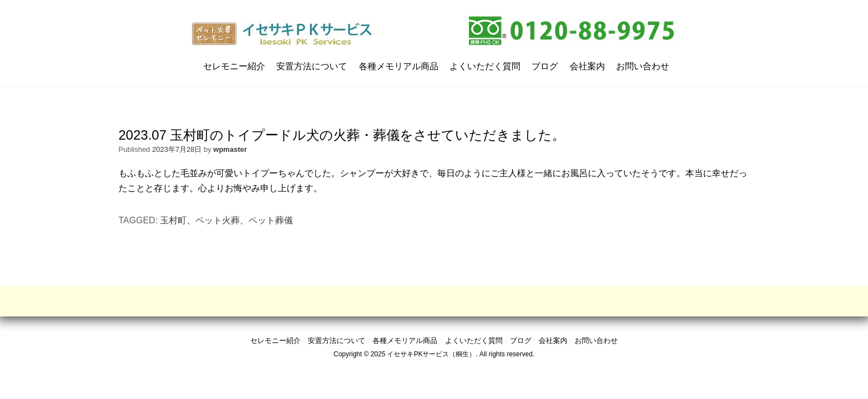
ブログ (545, 66)
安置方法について (312, 66)
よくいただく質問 (485, 66)
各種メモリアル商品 (399, 66)
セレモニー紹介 (234, 66)
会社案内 (587, 66)
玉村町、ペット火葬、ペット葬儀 (226, 220)
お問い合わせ (643, 66)
